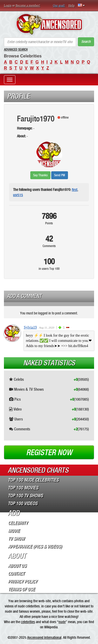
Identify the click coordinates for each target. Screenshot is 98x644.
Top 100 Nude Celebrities (33, 480)
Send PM (60, 175)
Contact (16, 573)
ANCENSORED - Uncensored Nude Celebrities (49, 24)
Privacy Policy (22, 581)
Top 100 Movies (23, 488)
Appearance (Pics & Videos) (35, 546)
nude (62, 622)
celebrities (28, 622)
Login (8, 5)
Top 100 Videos (23, 504)
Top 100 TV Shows (25, 496)
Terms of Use (21, 589)
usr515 (18, 195)
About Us (17, 566)
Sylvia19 (30, 327)
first (75, 190)
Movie (14, 531)
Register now (49, 453)
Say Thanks (40, 175)
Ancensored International (44, 637)
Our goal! (59, 5)
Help (71, 5)
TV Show (16, 538)
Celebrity (18, 523)
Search (86, 42)
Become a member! (28, 5)
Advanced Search (16, 50)
